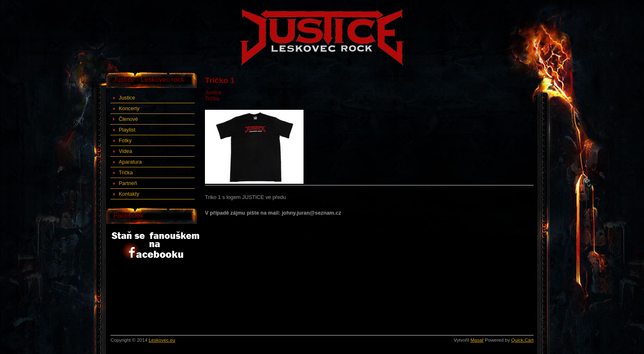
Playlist (127, 130)
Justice (127, 98)
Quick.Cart (522, 340)
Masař (477, 340)
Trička (126, 172)
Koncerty (129, 108)
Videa (125, 151)
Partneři (128, 183)
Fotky (125, 140)
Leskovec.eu (162, 340)
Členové (128, 119)
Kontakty (129, 194)
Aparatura (130, 162)
